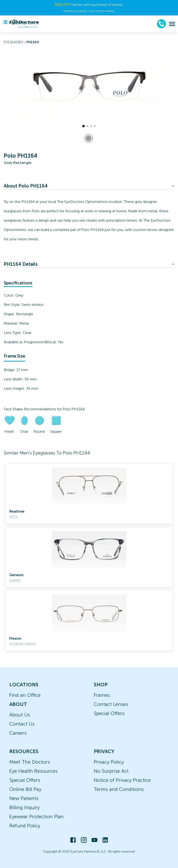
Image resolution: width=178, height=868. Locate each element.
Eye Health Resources (33, 771)
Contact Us (22, 724)
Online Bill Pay (25, 789)
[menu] (172, 24)
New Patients (24, 798)
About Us (20, 715)
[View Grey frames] (89, 138)
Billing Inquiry (24, 807)
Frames (102, 695)
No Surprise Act (111, 771)
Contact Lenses (111, 704)
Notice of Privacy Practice (122, 780)
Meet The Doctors (30, 762)
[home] (21, 24)
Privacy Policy (109, 762)
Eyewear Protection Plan (37, 817)
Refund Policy (25, 826)
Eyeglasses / (15, 42)
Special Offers (109, 713)
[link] (89, 494)
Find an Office (25, 695)
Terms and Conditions (119, 789)
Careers (18, 733)
